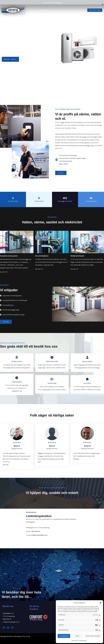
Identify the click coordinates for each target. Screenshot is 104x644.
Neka (77, 636)
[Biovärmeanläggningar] (10, 310)
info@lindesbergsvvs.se (39, 535)
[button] (100, 603)
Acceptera (64, 636)
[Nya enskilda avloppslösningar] (12, 315)
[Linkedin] (12, 628)
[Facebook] (4, 628)
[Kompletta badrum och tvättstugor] (14, 300)
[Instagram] (8, 628)
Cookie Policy (75, 640)
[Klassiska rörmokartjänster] (11, 296)
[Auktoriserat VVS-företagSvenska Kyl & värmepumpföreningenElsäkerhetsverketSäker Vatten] (71, 160)
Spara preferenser (93, 636)
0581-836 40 (36, 531)
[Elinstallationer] (7, 305)
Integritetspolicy (83, 640)
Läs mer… (6, 465)
